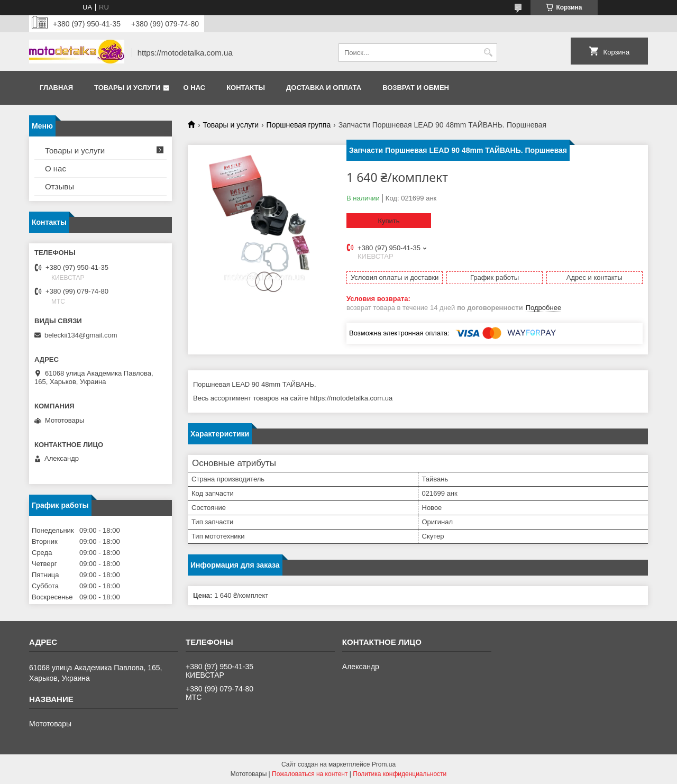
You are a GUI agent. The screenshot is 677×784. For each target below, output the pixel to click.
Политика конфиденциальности (400, 774)
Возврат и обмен (416, 88)
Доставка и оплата (324, 88)
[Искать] (488, 53)
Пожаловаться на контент (310, 774)
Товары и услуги (127, 88)
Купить (388, 221)
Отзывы (60, 186)
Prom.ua (384, 764)
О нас (195, 88)
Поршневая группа (299, 125)
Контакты (246, 88)
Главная (56, 88)
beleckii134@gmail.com (81, 335)
